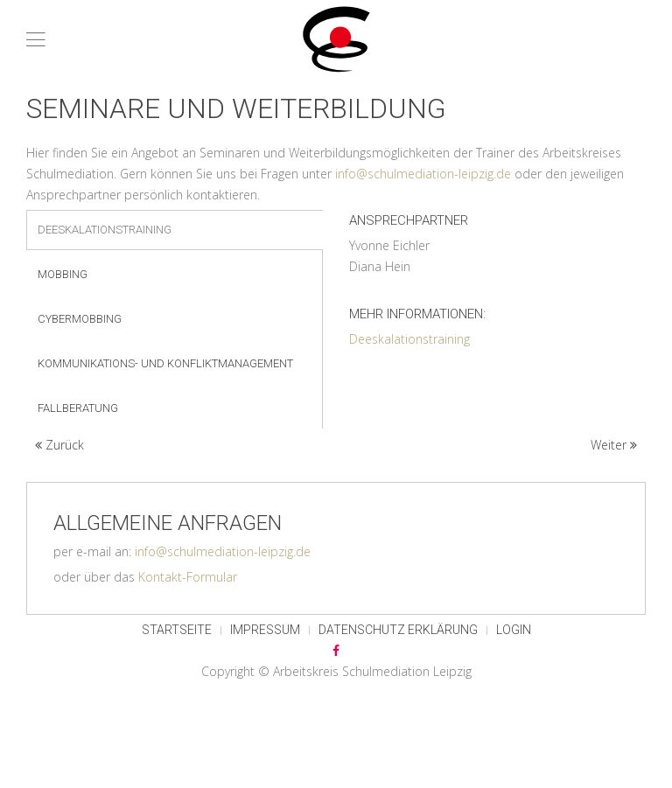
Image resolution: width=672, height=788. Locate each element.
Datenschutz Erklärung (398, 630)
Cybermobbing (80, 319)
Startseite (177, 630)
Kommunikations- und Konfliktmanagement (165, 363)
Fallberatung (78, 408)
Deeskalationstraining (105, 230)
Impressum (265, 630)
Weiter (614, 445)
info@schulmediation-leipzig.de (423, 174)
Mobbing (63, 274)
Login (514, 630)
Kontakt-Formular (188, 577)
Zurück (59, 445)
